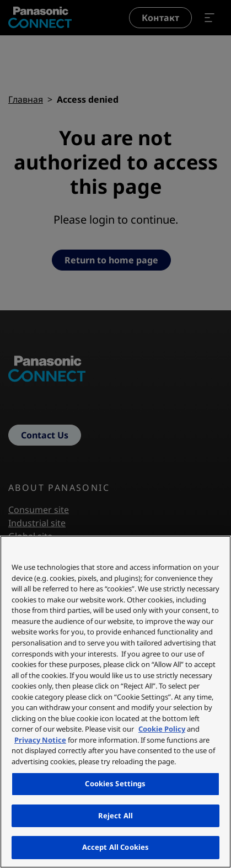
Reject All (115, 816)
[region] (115, 702)
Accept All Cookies (115, 847)
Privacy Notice (40, 740)
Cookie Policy (162, 729)
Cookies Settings (115, 784)
